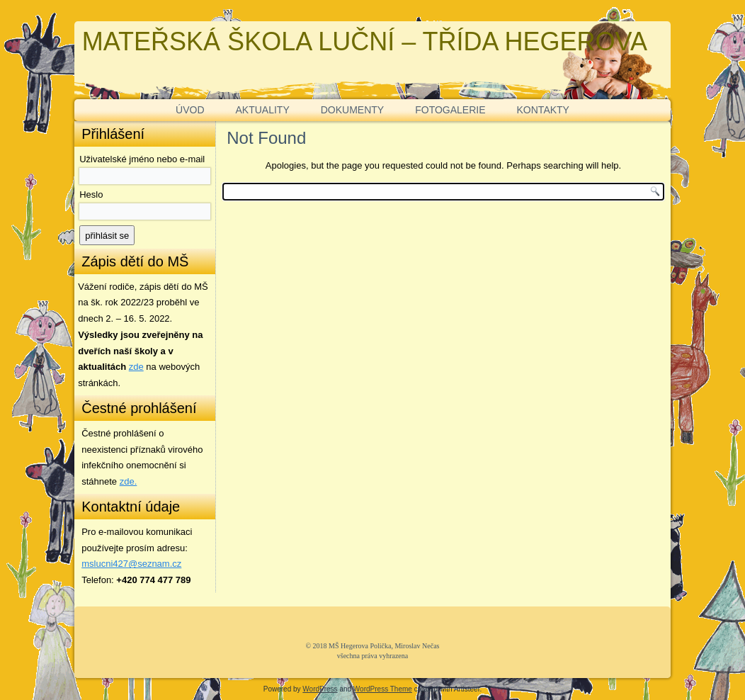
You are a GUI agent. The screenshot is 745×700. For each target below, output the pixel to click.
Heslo (91, 194)
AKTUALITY (263, 110)
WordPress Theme (383, 689)
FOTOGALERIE (450, 110)
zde (136, 367)
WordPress (320, 689)
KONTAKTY (543, 110)
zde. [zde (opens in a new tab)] (129, 481)
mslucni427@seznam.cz (131, 564)
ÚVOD (190, 110)
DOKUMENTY (352, 110)
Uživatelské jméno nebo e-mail (142, 159)
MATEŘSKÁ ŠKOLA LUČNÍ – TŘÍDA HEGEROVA (365, 41)
